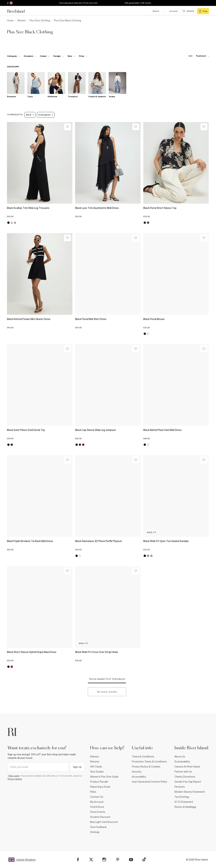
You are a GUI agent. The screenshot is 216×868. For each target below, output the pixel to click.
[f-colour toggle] (45, 56)
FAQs (93, 792)
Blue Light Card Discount (104, 822)
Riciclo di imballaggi (185, 807)
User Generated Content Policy (149, 782)
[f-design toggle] (58, 56)
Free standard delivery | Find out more (78, 3)
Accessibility (139, 777)
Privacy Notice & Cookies (146, 767)
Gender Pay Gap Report (188, 782)
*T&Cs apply (14, 776)
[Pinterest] (118, 860)
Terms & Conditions (143, 757)
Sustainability (182, 762)
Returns (95, 762)
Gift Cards (96, 767)
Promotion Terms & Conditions (149, 762)
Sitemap (95, 832)
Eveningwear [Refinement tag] (46, 115)
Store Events (98, 812)
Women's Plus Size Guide (104, 777)
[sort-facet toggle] (198, 56)
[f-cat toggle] (13, 56)
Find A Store (97, 807)
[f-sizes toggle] (71, 56)
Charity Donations (185, 777)
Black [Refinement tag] (30, 115)
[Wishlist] (68, 127)
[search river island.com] (154, 11)
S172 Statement (184, 802)
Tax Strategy (182, 797)
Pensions (180, 787)
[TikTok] (144, 859)
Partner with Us (183, 772)
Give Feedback (98, 827)
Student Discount (100, 817)
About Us (180, 757)
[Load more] (107, 692)
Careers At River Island (187, 767)
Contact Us (97, 797)
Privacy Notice (15, 779)
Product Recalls (99, 782)
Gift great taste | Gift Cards (138, 3)
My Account (97, 802)
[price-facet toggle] (83, 56)
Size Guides (97, 772)
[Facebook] (78, 860)
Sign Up (77, 767)
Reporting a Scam (100, 787)
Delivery (95, 757)
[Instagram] (104, 860)
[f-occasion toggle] (30, 56)
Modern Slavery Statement (190, 792)
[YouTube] (131, 860)
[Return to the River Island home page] (18, 11)
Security (137, 772)
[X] (91, 860)
